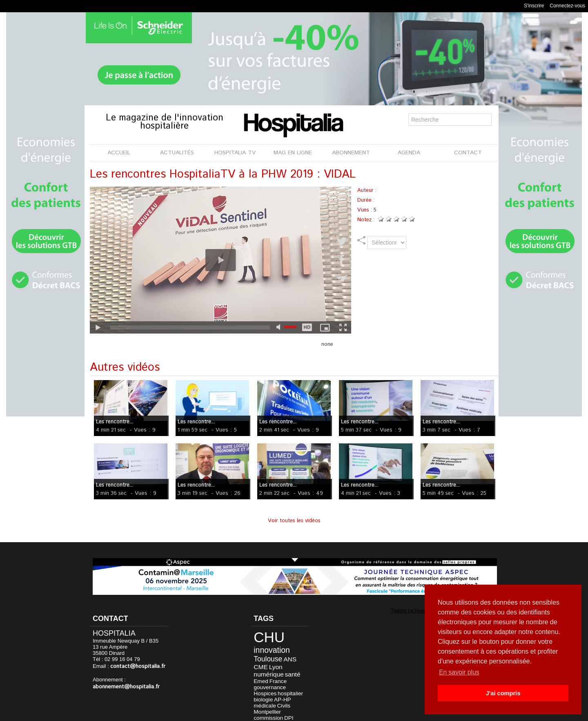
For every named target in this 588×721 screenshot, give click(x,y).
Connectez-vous (567, 6)
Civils (286, 684)
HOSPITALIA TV (235, 153)
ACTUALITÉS (177, 153)
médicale (269, 684)
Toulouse (264, 655)
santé (259, 667)
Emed (273, 667)
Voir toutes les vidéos (294, 521)
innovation (267, 647)
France (287, 667)
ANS (283, 655)
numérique (278, 661)
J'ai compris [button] (503, 693)
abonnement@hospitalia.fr (124, 686)
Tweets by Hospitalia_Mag (415, 610)
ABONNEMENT (351, 153)
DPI (256, 694)
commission (289, 689)
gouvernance (266, 673)
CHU (265, 636)
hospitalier (263, 678)
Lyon (258, 661)
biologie (283, 678)
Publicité (291, 712)
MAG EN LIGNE (293, 153)
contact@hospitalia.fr (136, 666)
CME (296, 655)
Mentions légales (248, 712)
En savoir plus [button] (460, 672)
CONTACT (468, 153)
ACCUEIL (119, 153)
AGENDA (409, 153)
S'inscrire (534, 6)
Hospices (291, 673)
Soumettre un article (337, 712)
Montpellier (264, 689)
